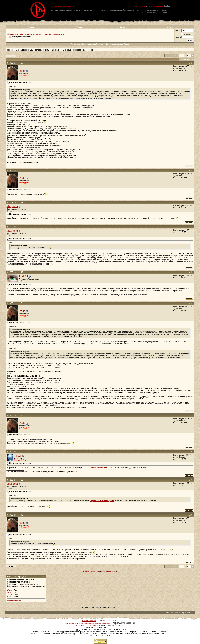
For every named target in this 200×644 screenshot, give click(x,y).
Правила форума (14, 601)
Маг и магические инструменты (88, 625)
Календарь (87, 44)
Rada (22, 71)
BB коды (10, 590)
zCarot (123, 629)
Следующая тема (108, 571)
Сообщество (99, 44)
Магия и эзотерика (17, 34)
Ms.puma (12, 206)
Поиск (127, 44)
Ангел (17, 456)
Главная (32, 27)
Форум (79, 27)
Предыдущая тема (92, 571)
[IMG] (9, 594)
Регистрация (76, 44)
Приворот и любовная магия (63, 7)
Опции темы (185, 59)
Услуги (123, 27)
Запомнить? (187, 34)
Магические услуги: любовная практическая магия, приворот (88, 623)
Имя (177, 31)
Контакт (169, 27)
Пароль (178, 37)
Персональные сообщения (95, 468)
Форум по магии (139, 6)
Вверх (192, 613)
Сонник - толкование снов (53, 34)
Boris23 (23, 276)
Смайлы (10, 592)
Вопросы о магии (34, 34)
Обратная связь (173, 613)
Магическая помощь (156, 6)
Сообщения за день (115, 44)
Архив (185, 613)
